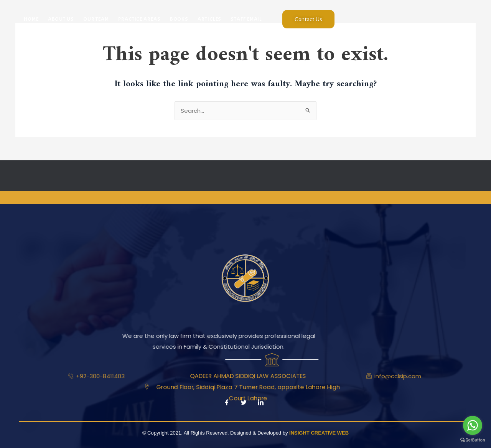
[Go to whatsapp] (473, 425)
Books (179, 19)
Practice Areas (139, 19)
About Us (61, 19)
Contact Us (308, 19)
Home (31, 19)
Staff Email (246, 19)
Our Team (96, 19)
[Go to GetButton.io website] (473, 440)
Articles (209, 19)
